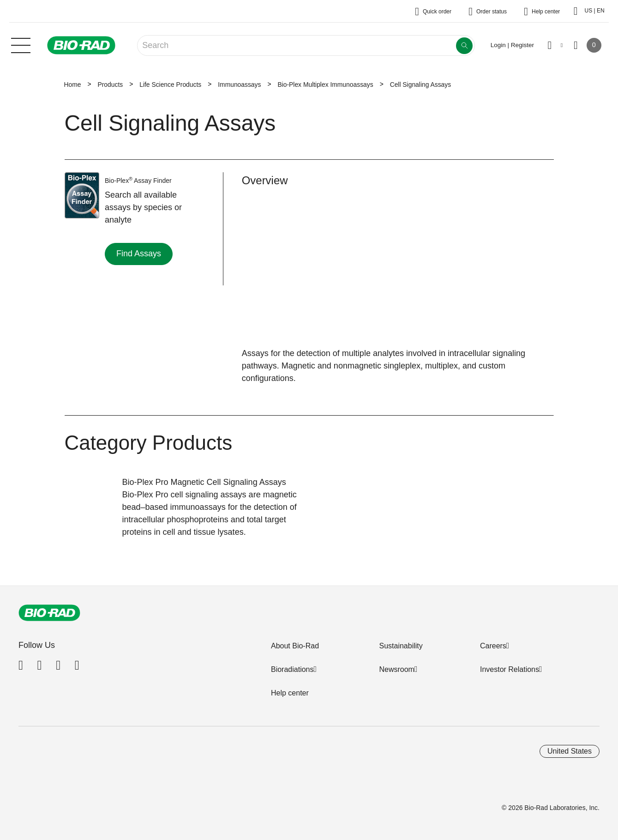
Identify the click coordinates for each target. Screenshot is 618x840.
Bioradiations (292, 669)
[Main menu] (21, 44)
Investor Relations (510, 669)
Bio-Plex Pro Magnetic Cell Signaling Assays (204, 482)
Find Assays (139, 254)
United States (570, 751)
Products (110, 85)
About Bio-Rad (295, 646)
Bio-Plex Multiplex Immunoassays (325, 85)
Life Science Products (170, 85)
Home (73, 85)
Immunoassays (239, 85)
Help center (290, 693)
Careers (493, 646)
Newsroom (396, 669)
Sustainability (401, 646)
